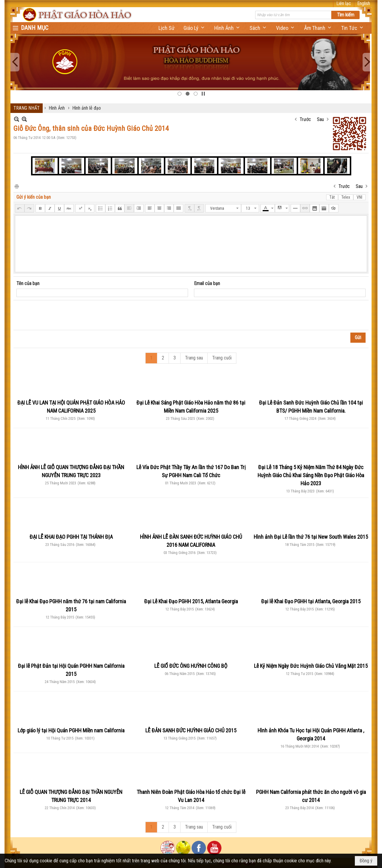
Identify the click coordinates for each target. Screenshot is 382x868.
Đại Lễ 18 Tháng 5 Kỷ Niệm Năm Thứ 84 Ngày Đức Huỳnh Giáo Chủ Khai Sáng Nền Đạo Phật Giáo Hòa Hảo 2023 (311, 475)
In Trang (16, 186)
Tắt (332, 197)
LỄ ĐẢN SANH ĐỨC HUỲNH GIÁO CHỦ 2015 (191, 730)
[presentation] (62, 315)
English (364, 3)
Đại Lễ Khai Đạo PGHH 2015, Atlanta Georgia (191, 601)
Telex (346, 197)
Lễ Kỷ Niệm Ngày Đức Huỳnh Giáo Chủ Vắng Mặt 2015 (311, 666)
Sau (320, 119)
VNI (359, 197)
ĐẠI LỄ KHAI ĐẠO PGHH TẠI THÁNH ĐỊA (71, 537)
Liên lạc (344, 3)
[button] (194, 28)
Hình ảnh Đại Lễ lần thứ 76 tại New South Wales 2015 (311, 537)
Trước (305, 119)
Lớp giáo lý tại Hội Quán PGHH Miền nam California (71, 730)
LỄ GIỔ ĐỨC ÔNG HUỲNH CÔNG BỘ (191, 666)
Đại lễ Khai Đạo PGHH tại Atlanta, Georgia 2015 (311, 601)
